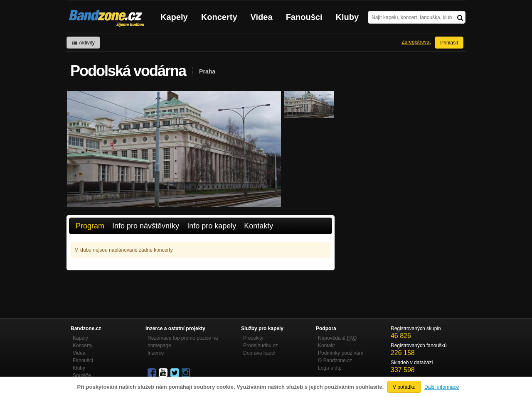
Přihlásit (449, 43)
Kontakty (259, 226)
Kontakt (326, 346)
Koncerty (219, 17)
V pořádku (404, 387)
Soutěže (82, 375)
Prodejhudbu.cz (260, 346)
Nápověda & (337, 338)
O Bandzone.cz (335, 360)
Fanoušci (304, 17)
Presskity (253, 338)
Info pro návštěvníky (146, 226)
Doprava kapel (259, 353)
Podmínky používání (341, 353)
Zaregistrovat (416, 42)
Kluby (347, 17)
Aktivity (83, 43)
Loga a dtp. (330, 368)
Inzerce (156, 353)
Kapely (174, 17)
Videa (262, 17)
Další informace (442, 387)
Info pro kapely (212, 226)
